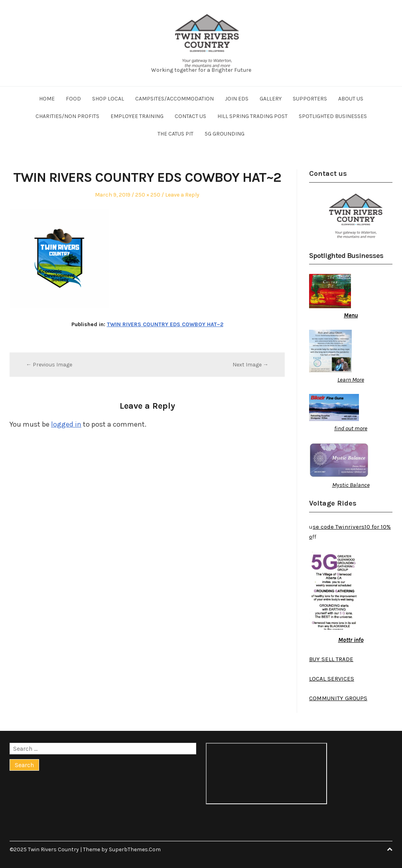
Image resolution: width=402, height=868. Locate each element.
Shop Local (108, 99)
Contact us (190, 116)
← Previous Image (49, 365)
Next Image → (250, 365)
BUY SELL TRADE (331, 659)
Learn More (351, 380)
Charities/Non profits (67, 116)
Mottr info (351, 640)
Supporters (310, 99)
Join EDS (237, 99)
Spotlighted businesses (333, 116)
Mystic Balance (351, 485)
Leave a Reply (182, 195)
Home (47, 99)
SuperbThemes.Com (135, 849)
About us (351, 99)
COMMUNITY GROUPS (338, 698)
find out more (351, 428)
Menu (351, 315)
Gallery (271, 99)
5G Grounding (225, 134)
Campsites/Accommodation (174, 99)
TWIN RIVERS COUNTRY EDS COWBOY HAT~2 (165, 324)
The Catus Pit (175, 134)
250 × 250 (148, 195)
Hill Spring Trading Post (252, 116)
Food (73, 99)
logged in (66, 424)
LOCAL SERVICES (332, 679)
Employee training (137, 116)
